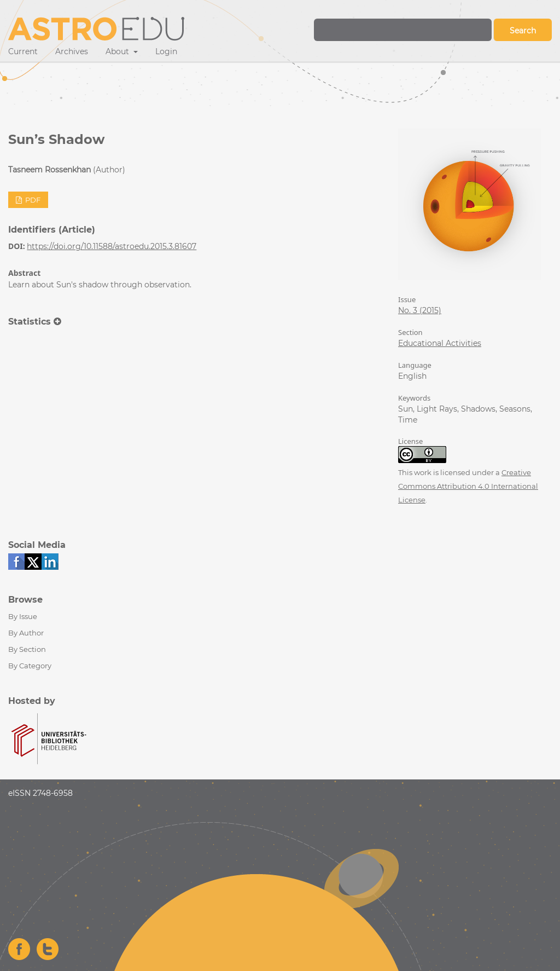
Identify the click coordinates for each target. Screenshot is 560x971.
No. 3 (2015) (420, 310)
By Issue (23, 616)
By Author (26, 633)
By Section (27, 649)
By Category (30, 666)
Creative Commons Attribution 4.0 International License (468, 486)
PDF (32, 200)
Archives (72, 51)
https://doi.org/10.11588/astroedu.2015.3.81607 (112, 246)
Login (166, 51)
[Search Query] (403, 30)
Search (523, 31)
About (118, 51)
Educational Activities (440, 343)
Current (23, 51)
